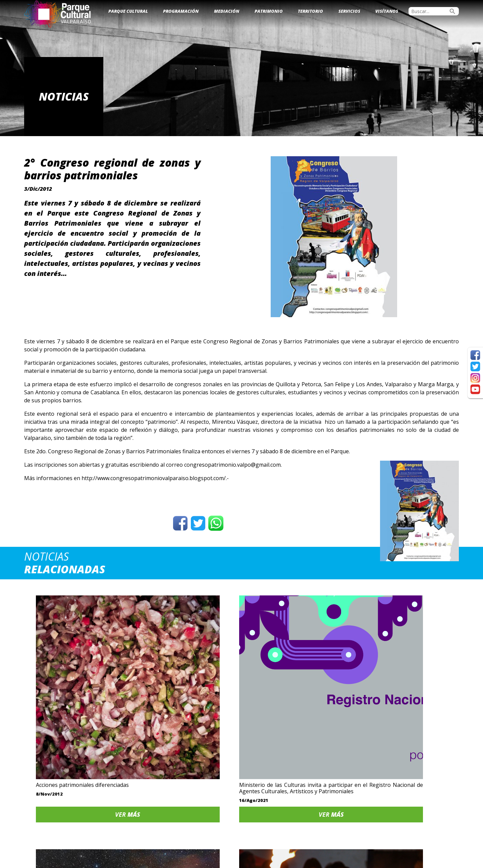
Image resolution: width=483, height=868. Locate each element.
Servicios (349, 11)
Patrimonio (269, 11)
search (452, 11)
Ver (76, 746)
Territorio (310, 11)
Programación (181, 11)
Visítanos (387, 11)
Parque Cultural (128, 11)
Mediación (227, 11)
